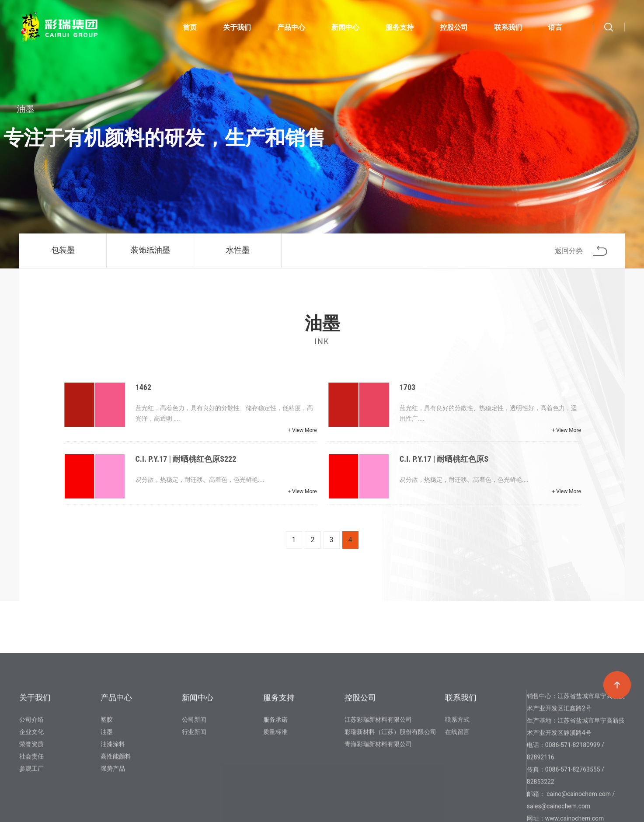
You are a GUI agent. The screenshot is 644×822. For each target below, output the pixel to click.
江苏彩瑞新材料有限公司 (378, 783)
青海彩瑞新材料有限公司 (378, 807)
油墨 (107, 795)
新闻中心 (345, 29)
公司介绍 (31, 783)
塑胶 (107, 783)
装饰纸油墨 (150, 250)
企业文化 (31, 795)
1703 (407, 387)
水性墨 (238, 250)
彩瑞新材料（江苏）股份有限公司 (390, 795)
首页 (190, 29)
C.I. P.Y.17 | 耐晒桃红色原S (444, 459)
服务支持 (400, 29)
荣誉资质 (31, 807)
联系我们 (508, 29)
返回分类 (581, 251)
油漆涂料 (113, 807)
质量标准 (275, 795)
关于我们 (237, 29)
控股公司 (454, 29)
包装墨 (63, 250)
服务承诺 (275, 783)
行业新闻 (194, 795)
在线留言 (457, 795)
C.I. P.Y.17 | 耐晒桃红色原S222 (186, 459)
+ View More (302, 430)
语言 (555, 29)
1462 (143, 387)
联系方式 (457, 783)
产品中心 (291, 29)
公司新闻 (194, 783)
